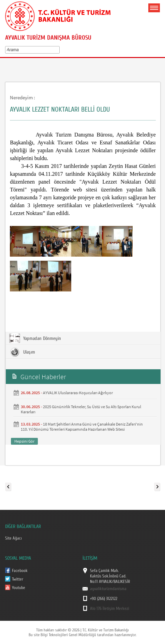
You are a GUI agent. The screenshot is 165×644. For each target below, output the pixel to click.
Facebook (20, 571)
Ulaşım (22, 352)
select (59, 50)
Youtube (19, 588)
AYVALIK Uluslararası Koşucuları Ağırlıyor (78, 393)
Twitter (18, 579)
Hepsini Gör (24, 441)
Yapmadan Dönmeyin (35, 338)
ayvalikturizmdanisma (108, 589)
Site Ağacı (13, 538)
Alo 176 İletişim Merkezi (110, 609)
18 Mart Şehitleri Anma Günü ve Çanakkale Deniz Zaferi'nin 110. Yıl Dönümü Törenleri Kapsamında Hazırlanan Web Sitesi (82, 427)
